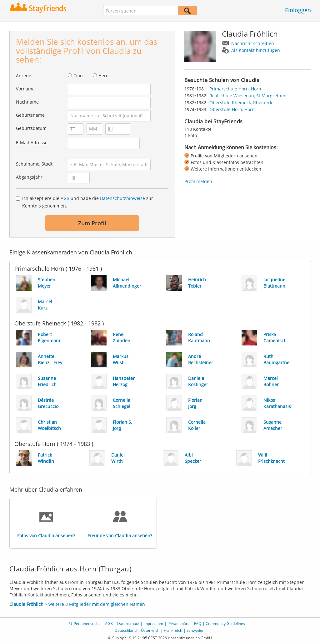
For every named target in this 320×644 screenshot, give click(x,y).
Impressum (153, 624)
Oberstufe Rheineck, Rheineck (241, 102)
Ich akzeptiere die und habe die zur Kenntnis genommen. (88, 202)
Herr (103, 76)
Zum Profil (92, 223)
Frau (78, 76)
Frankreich (173, 630)
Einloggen (298, 10)
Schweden (195, 630)
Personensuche (87, 624)
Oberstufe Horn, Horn (232, 109)
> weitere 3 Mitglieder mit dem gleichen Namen (77, 604)
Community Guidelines (225, 624)
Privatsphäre (179, 624)
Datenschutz (128, 624)
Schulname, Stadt (34, 164)
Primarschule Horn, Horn (235, 89)
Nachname (27, 102)
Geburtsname (30, 115)
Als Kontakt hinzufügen (256, 50)
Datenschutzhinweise (122, 198)
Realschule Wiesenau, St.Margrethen (248, 96)
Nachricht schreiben (253, 43)
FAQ (198, 624)
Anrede (24, 76)
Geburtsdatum (31, 128)
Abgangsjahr (29, 177)
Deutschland (126, 630)
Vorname (25, 89)
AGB (65, 198)
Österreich (150, 630)
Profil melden (198, 181)
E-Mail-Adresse (32, 143)
